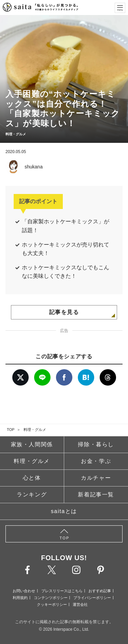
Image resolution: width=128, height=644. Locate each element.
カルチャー (96, 478)
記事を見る (64, 312)
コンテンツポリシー (51, 598)
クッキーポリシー (52, 604)
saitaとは (64, 511)
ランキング (32, 495)
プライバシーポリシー (92, 598)
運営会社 (80, 604)
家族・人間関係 (32, 444)
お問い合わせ (24, 591)
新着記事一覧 (96, 495)
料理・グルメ (35, 430)
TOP (11, 430)
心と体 (32, 478)
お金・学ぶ (96, 461)
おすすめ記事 (100, 591)
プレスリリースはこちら (62, 591)
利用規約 (20, 598)
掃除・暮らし (96, 444)
